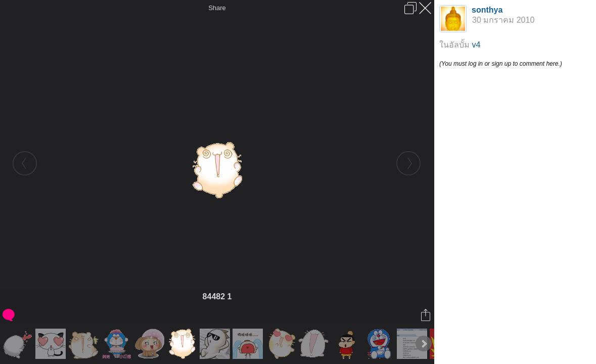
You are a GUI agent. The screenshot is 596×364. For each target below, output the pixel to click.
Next (424, 344)
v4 (476, 45)
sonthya (487, 10)
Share (217, 8)
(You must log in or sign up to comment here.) (501, 64)
